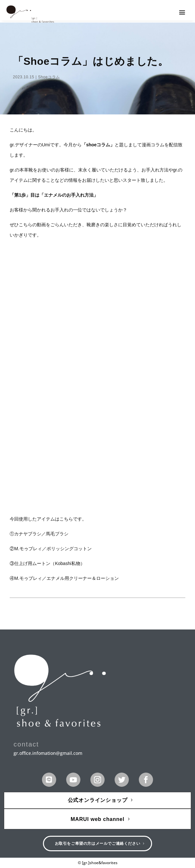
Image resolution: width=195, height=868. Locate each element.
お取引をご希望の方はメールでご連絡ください (98, 844)
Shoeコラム (49, 77)
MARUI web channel (98, 819)
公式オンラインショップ (98, 800)
